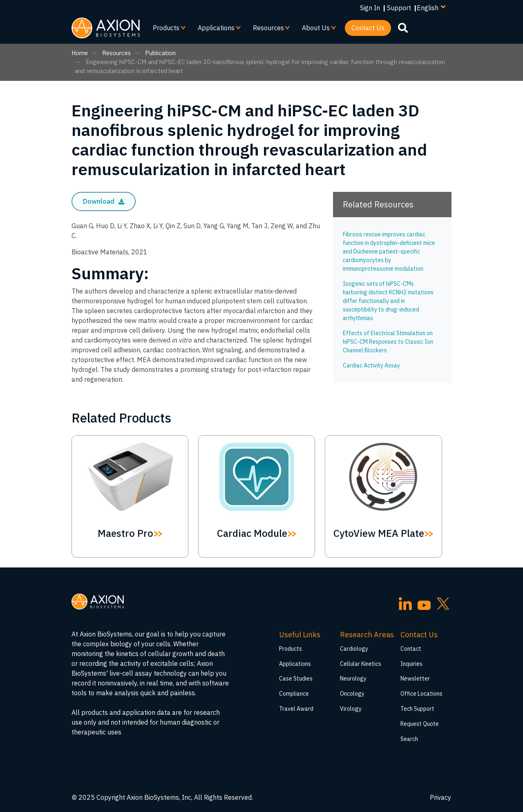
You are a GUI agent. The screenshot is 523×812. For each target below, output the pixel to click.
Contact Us (368, 28)
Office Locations (421, 694)
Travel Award (296, 709)
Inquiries (411, 664)
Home (80, 53)
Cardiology (354, 649)
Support (399, 8)
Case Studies (296, 679)
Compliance (294, 694)
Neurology (353, 679)
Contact (411, 649)
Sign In (370, 8)
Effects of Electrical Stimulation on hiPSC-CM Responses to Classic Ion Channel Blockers (388, 342)
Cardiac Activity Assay (371, 365)
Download (104, 201)
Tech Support (417, 709)
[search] (403, 27)
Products (166, 30)
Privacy (440, 797)
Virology (351, 709)
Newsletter (415, 679)
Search (409, 739)
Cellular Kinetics (361, 664)
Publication (160, 53)
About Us (316, 30)
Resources (269, 30)
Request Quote (420, 724)
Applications (216, 30)
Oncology (352, 694)
